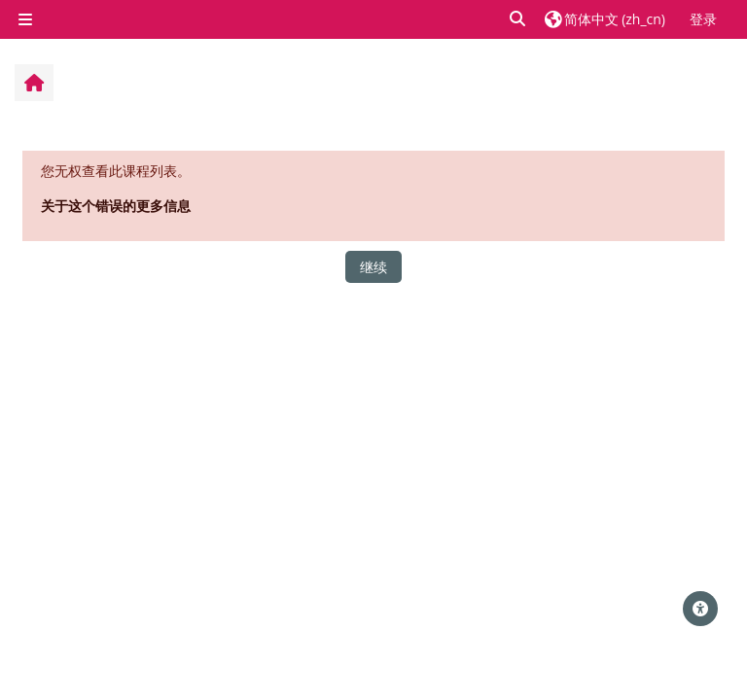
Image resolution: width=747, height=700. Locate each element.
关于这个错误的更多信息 (116, 206)
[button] (518, 19)
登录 (703, 19)
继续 (373, 267)
